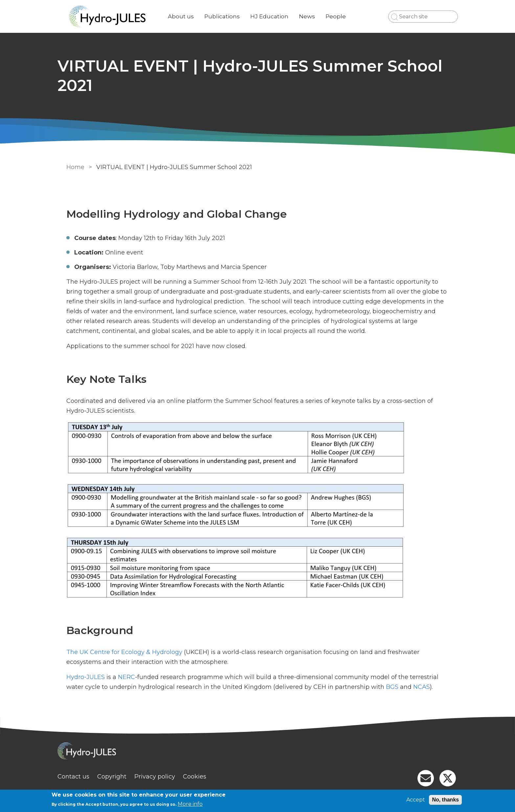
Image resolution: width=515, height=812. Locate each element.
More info (190, 804)
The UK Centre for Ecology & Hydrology (123, 652)
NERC (125, 677)
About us (189, 16)
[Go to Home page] (115, 17)
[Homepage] (257, 752)
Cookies (202, 777)
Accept (416, 800)
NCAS (421, 687)
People (344, 16)
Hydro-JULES (85, 677)
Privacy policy (163, 777)
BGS (391, 687)
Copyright (120, 777)
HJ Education (277, 16)
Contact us (81, 777)
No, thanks (445, 800)
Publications (230, 16)
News (315, 16)
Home (74, 167)
